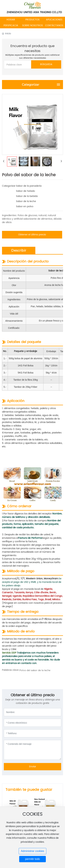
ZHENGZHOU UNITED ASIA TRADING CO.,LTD (34, 12)
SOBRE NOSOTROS (32, 25)
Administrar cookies (32, 851)
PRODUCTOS (32, 20)
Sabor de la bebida (27, 196)
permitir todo (33, 859)
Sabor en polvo (25, 206)
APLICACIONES (54, 20)
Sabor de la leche (26, 201)
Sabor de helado (25, 191)
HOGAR (11, 20)
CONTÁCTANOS (54, 25)
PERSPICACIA (11, 25)
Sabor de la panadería (29, 186)
